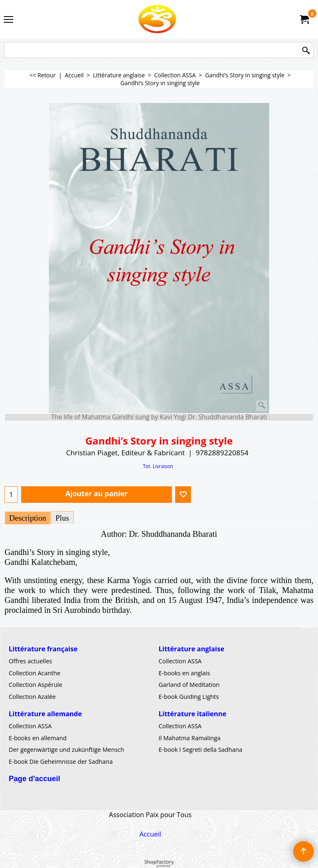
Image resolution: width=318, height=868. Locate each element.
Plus (62, 518)
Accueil (150, 834)
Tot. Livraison (158, 466)
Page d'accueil (34, 779)
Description (28, 518)
